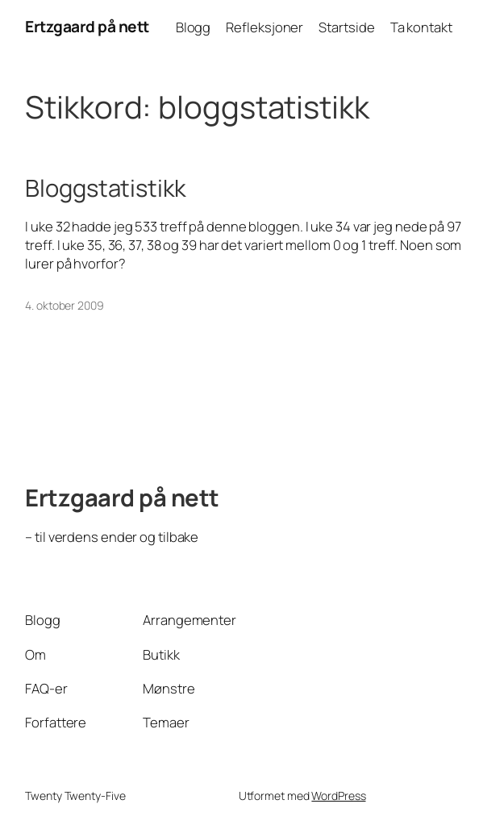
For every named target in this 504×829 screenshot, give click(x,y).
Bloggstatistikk (105, 188)
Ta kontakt (421, 27)
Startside (346, 27)
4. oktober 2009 (65, 305)
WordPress (338, 796)
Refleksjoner (264, 27)
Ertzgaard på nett (87, 27)
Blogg (194, 27)
